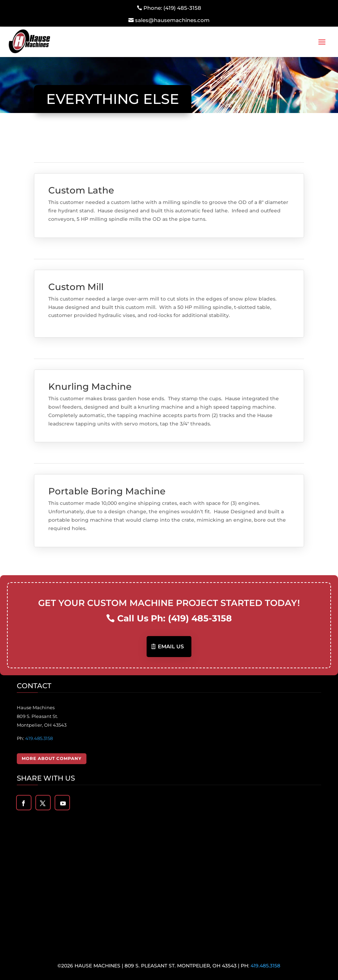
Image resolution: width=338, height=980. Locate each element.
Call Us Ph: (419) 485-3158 (175, 618)
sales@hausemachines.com (172, 20)
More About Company (52, 758)
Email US (171, 646)
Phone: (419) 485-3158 (172, 8)
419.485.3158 (39, 738)
